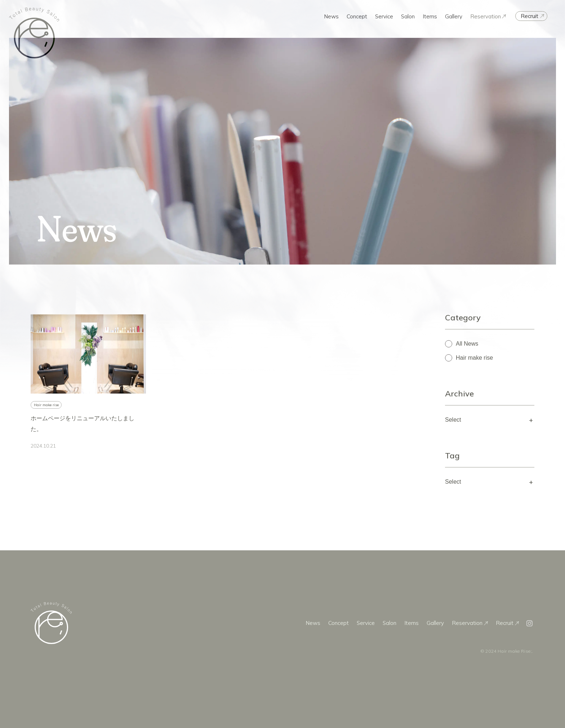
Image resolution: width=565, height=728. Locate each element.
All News (467, 344)
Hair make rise (474, 358)
